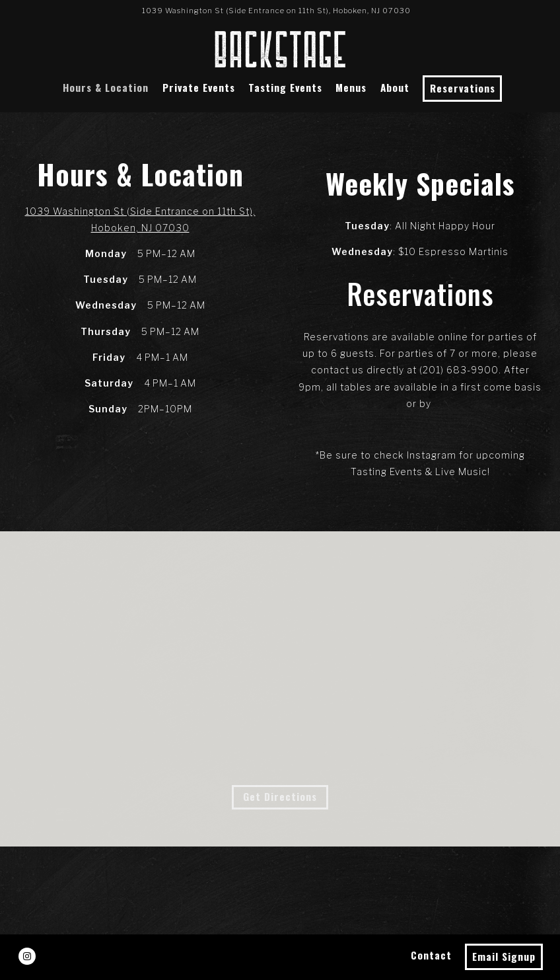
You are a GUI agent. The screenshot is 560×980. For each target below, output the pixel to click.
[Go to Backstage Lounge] (276, 11)
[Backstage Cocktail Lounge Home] (280, 48)
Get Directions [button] (280, 796)
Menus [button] (351, 87)
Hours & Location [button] (106, 87)
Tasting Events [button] (285, 87)
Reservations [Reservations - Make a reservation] (463, 88)
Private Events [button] (199, 87)
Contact (431, 955)
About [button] (395, 87)
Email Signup (504, 956)
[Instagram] (27, 956)
